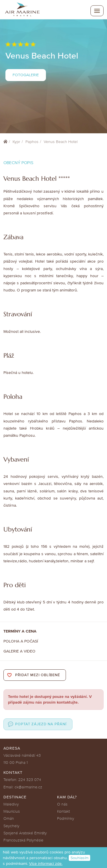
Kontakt (63, 811)
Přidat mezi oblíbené (38, 675)
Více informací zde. (46, 864)
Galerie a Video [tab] (19, 651)
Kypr (16, 142)
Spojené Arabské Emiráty (25, 833)
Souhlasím (79, 858)
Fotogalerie (26, 75)
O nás (62, 804)
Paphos (32, 142)
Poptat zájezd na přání (41, 724)
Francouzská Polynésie (23, 840)
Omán (9, 818)
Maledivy (11, 804)
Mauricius (12, 811)
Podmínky (66, 818)
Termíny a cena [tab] (20, 631)
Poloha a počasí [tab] (21, 641)
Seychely (11, 826)
